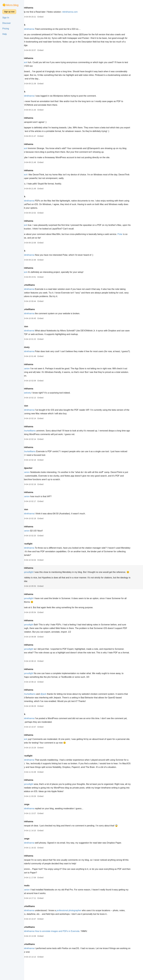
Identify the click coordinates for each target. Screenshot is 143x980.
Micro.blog (12, 5)
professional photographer (82, 929)
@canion (38, 376)
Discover (7, 23)
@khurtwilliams (41, 438)
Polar (36, 241)
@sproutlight (40, 579)
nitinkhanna (40, 8)
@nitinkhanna (40, 29)
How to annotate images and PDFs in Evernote (70, 949)
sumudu (38, 904)
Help (5, 34)
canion (37, 330)
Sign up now (9, 12)
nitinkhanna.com (83, 12)
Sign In (6, 18)
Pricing (6, 29)
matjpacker (39, 475)
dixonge (38, 819)
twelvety (38, 351)
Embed (53, 17)
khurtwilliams (41, 289)
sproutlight (39, 551)
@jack (37, 62)
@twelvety (39, 400)
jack (36, 25)
